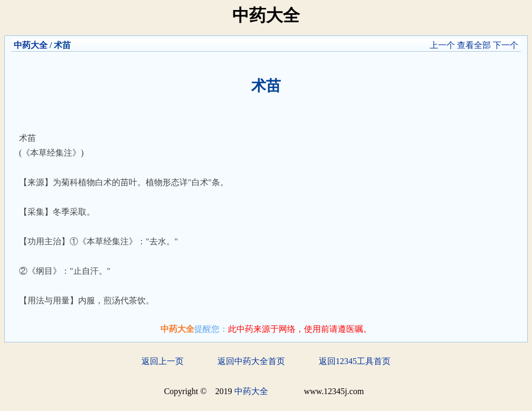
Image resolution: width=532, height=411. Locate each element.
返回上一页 (163, 361)
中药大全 (31, 45)
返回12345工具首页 (355, 361)
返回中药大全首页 (251, 361)
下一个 (506, 45)
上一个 (442, 45)
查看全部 (474, 45)
